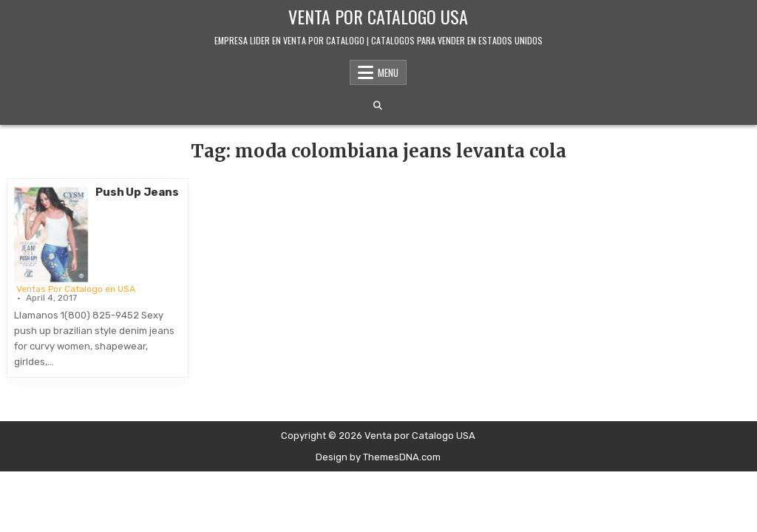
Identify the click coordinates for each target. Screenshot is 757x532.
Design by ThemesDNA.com (378, 457)
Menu (388, 72)
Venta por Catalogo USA (378, 16)
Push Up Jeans (137, 192)
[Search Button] (378, 106)
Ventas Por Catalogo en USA (76, 289)
